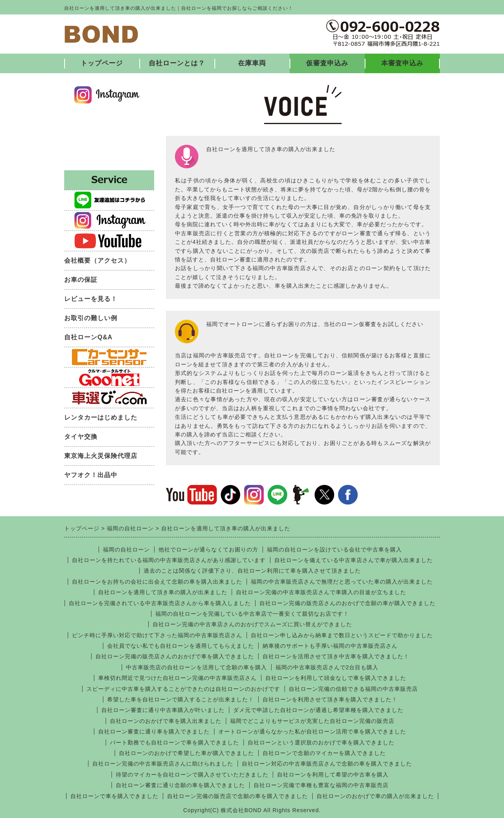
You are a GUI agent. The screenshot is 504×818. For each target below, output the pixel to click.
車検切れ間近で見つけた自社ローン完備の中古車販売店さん (177, 678)
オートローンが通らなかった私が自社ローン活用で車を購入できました (312, 732)
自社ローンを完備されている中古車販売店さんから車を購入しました (160, 603)
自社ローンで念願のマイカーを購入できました (324, 753)
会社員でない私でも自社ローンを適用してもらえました (181, 646)
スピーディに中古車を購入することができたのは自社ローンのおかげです (183, 689)
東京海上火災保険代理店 (101, 456)
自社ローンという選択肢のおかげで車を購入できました (321, 742)
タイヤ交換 (81, 437)
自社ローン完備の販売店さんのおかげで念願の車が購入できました (347, 603)
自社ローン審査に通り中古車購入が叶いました (163, 710)
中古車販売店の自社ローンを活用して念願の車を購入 (196, 667)
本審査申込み (402, 63)
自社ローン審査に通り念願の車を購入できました (180, 785)
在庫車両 (252, 63)
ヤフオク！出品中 (91, 475)
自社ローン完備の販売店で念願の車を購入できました (238, 796)
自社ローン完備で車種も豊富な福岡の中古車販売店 (321, 785)
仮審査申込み (327, 63)
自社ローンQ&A (88, 337)
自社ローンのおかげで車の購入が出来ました (375, 796)
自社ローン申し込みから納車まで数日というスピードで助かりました (342, 635)
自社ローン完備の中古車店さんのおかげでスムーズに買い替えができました (252, 624)
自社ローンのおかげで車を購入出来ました (166, 721)
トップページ (102, 63)
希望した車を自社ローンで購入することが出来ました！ (181, 699)
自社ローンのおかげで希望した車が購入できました (186, 753)
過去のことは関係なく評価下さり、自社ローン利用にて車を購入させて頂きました (252, 571)
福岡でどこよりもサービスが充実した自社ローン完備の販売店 (312, 721)
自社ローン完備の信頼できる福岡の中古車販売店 (353, 689)
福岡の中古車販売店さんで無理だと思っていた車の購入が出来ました (342, 582)
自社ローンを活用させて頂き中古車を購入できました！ (336, 656)
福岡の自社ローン (126, 550)
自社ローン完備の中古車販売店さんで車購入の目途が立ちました (321, 592)
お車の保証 (81, 280)
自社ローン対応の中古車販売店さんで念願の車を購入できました (327, 764)
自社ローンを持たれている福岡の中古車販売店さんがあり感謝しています (169, 560)
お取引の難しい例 (91, 318)
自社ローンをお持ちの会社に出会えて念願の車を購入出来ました (157, 582)
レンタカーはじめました (101, 417)
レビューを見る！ (91, 299)
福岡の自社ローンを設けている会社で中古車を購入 (334, 550)
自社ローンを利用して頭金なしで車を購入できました (336, 678)
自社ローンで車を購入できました (114, 796)
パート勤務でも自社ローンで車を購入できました (175, 742)
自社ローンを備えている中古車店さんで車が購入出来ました (354, 560)
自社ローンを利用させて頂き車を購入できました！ (330, 699)
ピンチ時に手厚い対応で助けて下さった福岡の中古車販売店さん (157, 635)
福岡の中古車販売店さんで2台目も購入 (327, 667)
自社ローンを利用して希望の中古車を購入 (333, 775)
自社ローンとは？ (177, 63)
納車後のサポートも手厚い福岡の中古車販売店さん (330, 646)
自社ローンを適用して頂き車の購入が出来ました (163, 592)
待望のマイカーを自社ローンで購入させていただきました (192, 775)
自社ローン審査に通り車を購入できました (154, 732)
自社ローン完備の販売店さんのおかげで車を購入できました (175, 656)
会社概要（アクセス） (97, 260)
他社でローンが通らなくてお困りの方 (208, 550)
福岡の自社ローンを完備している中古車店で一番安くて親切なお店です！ (252, 614)
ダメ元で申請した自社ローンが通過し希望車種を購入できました (318, 710)
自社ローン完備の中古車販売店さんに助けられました (163, 764)
